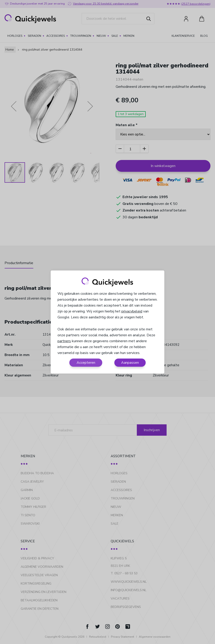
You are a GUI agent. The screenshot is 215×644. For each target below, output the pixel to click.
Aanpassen (130, 363)
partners (64, 341)
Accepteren (86, 363)
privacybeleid (132, 311)
